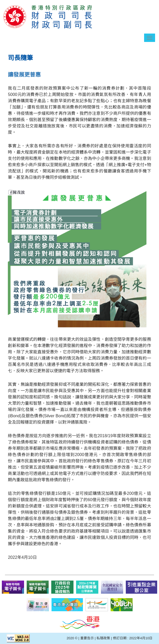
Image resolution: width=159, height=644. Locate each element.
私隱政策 (103, 638)
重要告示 (87, 638)
